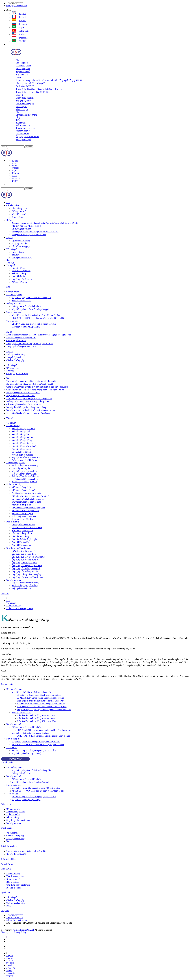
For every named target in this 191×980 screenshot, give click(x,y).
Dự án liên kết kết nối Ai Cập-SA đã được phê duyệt (30, 384)
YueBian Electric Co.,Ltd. (23, 930)
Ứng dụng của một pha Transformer (27, 577)
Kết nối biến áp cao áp (22, 449)
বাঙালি (19, 41)
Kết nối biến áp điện (21, 434)
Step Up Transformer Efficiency (25, 583)
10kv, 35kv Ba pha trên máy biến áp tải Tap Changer (29, 413)
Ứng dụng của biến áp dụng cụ (25, 560)
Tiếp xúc (20, 120)
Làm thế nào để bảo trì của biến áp (27, 528)
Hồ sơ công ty (22, 110)
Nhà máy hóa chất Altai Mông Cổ (30, 83)
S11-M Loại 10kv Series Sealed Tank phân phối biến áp (41, 704)
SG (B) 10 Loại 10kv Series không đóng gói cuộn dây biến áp (44, 736)
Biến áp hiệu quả (23, 140)
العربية (18, 27)
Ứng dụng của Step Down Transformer (28, 557)
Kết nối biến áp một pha (22, 455)
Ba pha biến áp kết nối (22, 452)
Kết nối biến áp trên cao (22, 437)
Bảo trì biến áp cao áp (21, 545)
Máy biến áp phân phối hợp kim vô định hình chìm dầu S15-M (44, 710)
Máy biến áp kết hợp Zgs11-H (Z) (26, 327)
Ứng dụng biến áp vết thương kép (27, 574)
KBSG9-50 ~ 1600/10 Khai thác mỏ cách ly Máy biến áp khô (38, 318)
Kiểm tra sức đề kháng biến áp (25, 511)
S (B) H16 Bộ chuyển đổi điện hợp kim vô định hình (29, 398)
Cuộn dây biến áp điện (22, 468)
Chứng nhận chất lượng (26, 115)
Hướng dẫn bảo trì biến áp (23, 525)
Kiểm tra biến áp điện (21, 487)
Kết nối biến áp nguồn (22, 431)
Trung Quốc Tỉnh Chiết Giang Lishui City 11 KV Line (39, 89)
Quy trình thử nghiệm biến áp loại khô (29, 508)
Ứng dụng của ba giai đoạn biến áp (27, 566)
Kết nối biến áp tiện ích (22, 443)
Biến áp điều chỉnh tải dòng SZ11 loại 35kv (36, 718)
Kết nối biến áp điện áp (22, 440)
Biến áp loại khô (23, 69)
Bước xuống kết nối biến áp (24, 460)
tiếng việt (20, 31)
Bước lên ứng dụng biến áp (24, 551)
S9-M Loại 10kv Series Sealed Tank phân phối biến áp (41, 698)
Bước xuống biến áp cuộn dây (25, 465)
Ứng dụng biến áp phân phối (24, 563)
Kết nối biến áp (23, 125)
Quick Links (6, 828)
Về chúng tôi (21, 107)
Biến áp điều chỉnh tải (21, 300)
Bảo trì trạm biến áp (21, 536)
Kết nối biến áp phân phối (23, 429)
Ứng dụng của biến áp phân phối (26, 568)
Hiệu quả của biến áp (21, 588)
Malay (18, 34)
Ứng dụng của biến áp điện (24, 554)
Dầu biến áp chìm (24, 66)
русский (19, 24)
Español (19, 21)
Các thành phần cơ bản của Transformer (24, 404)
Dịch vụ (19, 95)
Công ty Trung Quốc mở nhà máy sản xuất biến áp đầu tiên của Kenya (37, 387)
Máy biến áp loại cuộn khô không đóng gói (30, 309)
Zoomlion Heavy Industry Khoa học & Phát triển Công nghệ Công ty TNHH (49, 80)
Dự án (19, 77)
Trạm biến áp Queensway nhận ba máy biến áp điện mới (31, 381)
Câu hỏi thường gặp (25, 104)
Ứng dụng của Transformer (28, 137)
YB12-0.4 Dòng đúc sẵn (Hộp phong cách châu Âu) (34, 324)
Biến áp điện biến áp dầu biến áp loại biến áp (26, 407)
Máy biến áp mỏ (23, 72)
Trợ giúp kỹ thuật (23, 101)
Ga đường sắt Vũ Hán (25, 86)
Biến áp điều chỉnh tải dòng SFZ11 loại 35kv (37, 721)
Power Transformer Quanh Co (24, 482)
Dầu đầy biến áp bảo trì (22, 533)
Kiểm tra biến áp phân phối (24, 490)
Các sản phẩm (22, 63)
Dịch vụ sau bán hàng (25, 98)
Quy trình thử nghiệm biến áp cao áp (28, 499)
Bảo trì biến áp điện (20, 542)
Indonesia (20, 38)
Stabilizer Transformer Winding (25, 476)
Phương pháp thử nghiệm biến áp (26, 493)
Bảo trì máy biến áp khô (22, 531)
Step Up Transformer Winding (25, 474)
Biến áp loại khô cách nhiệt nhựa (26, 306)
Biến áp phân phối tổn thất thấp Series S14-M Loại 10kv (42, 707)
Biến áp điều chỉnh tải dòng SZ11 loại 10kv (36, 715)
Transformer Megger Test (22, 519)
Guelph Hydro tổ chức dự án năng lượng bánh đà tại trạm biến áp (35, 390)
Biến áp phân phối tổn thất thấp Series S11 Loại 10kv (40, 701)
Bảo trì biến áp (22, 134)
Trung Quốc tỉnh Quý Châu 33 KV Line (33, 92)
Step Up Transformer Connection (26, 457)
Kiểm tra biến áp (23, 131)
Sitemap (5, 932)
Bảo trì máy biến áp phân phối (25, 539)
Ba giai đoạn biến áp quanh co (25, 479)
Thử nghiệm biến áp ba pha (24, 516)
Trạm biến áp (22, 74)
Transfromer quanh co (25, 128)
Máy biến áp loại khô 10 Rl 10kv (21, 396)
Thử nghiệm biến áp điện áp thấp (26, 502)
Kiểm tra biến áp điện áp (22, 514)
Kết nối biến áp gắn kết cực (24, 446)
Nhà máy (20, 112)
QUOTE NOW (16, 759)
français (19, 17)
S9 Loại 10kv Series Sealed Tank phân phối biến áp (39, 695)
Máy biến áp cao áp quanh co (24, 471)
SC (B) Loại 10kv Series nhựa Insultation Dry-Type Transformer (45, 730)
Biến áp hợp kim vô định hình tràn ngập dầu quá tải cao (31, 410)
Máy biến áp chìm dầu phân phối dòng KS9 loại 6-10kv (36, 315)
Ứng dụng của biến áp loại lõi (25, 571)
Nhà (18, 60)
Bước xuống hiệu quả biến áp (25, 585)
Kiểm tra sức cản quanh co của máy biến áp (31, 496)
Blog (18, 117)
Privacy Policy (20, 932)
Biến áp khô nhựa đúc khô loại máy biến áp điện (28, 401)
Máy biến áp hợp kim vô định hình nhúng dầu (31, 298)
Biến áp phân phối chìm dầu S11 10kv (23, 393)
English (19, 14)
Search (29, 147)
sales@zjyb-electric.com (17, 6)
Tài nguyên (21, 123)
